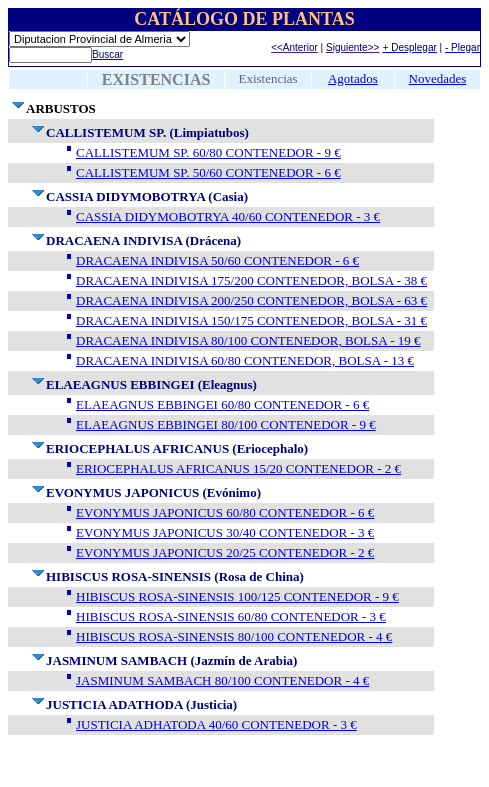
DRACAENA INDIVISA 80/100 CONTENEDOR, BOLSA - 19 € (248, 340)
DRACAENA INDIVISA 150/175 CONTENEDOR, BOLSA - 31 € (251, 320)
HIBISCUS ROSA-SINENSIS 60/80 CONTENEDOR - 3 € (231, 616)
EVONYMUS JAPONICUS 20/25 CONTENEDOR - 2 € (225, 552)
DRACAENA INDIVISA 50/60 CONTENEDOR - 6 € (217, 260)
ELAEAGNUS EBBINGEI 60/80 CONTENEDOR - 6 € (222, 404)
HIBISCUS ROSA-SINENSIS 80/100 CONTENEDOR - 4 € (234, 636)
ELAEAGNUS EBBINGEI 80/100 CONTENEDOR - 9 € (226, 424)
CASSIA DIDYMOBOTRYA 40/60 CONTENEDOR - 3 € (228, 216)
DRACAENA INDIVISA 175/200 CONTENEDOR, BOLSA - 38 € (251, 280)
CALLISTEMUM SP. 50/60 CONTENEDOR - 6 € (208, 172)
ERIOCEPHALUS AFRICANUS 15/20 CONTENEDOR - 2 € (238, 468)
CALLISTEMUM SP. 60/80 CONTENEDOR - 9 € (208, 152)
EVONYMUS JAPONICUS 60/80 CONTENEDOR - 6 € (225, 512)
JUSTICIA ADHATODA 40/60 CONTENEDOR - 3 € (216, 724)
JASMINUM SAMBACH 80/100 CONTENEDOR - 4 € (222, 680)
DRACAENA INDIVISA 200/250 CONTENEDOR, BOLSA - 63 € (251, 300)
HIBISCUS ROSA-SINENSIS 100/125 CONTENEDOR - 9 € (237, 596)
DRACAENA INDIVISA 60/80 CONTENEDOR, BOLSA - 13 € (245, 360)
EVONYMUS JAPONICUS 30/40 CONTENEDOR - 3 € (225, 532)
